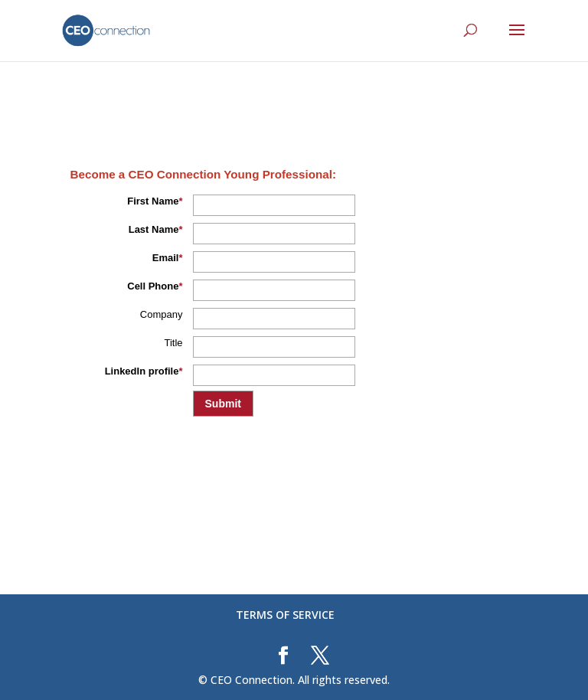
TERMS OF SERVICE (285, 615)
